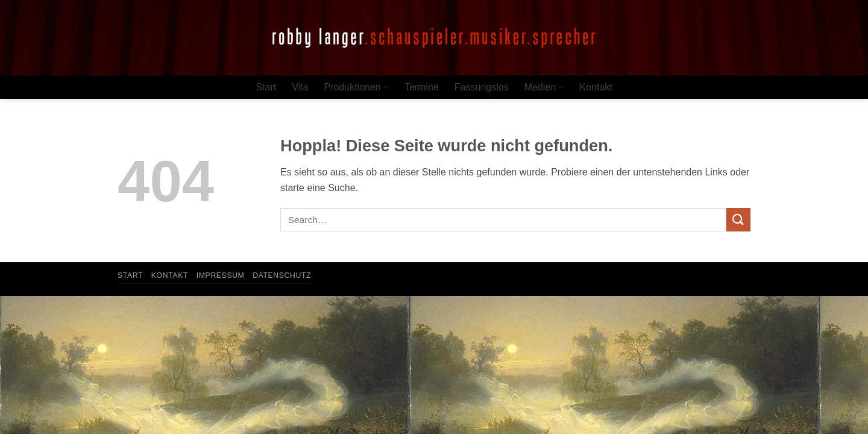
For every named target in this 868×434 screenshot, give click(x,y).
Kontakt (596, 87)
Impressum (221, 275)
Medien (544, 87)
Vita (300, 87)
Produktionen (356, 87)
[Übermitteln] (738, 220)
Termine (422, 87)
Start (266, 87)
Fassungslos (482, 87)
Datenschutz (282, 275)
